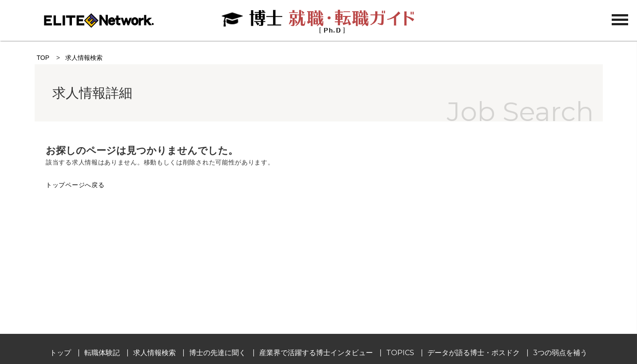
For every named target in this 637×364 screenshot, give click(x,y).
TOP (43, 58)
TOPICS (400, 353)
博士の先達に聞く (218, 353)
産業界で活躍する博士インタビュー (316, 353)
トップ (60, 353)
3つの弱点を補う (560, 353)
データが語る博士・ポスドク (474, 353)
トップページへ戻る (75, 185)
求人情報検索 (84, 58)
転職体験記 (102, 353)
